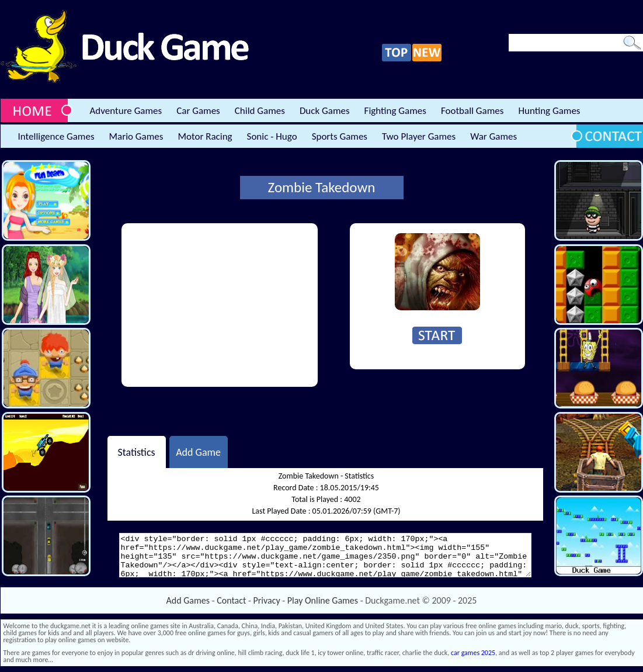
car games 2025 (473, 653)
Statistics (136, 452)
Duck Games (325, 111)
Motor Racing (205, 136)
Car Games (198, 111)
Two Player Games (419, 136)
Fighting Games (395, 111)
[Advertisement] (220, 305)
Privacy (267, 600)
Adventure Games (126, 111)
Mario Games (136, 136)
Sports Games (340, 136)
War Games (493, 136)
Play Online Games (323, 600)
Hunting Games (549, 111)
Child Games (260, 111)
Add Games (188, 600)
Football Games (472, 111)
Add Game (198, 452)
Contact (231, 600)
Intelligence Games (56, 136)
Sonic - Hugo (272, 136)
